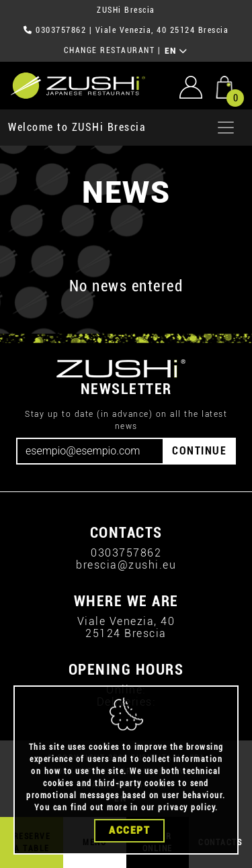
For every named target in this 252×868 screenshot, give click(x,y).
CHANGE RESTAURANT (110, 50)
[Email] (90, 451)
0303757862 (61, 30)
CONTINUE (199, 451)
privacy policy (186, 810)
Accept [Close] (129, 833)
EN (176, 51)
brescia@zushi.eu (126, 565)
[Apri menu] (226, 128)
